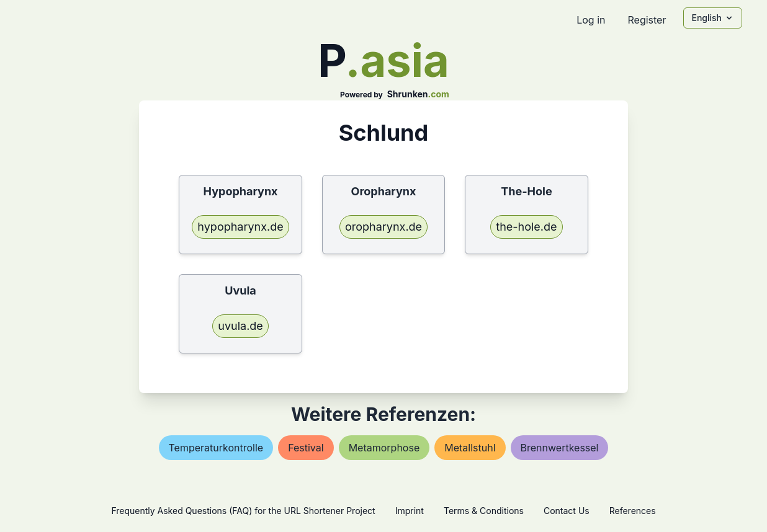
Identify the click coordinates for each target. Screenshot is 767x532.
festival (306, 448)
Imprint (410, 511)
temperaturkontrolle (216, 448)
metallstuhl (470, 448)
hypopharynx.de (240, 227)
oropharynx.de (383, 227)
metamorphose (384, 448)
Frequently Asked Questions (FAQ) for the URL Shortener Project (243, 511)
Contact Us (567, 511)
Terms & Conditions (484, 511)
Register (647, 20)
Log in (591, 20)
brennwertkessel (560, 448)
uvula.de (240, 326)
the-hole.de (526, 227)
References (633, 511)
